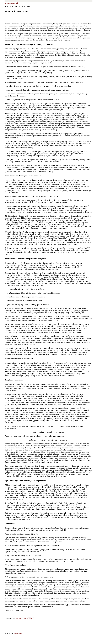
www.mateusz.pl (11, 3)
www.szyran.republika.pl (25, 618)
